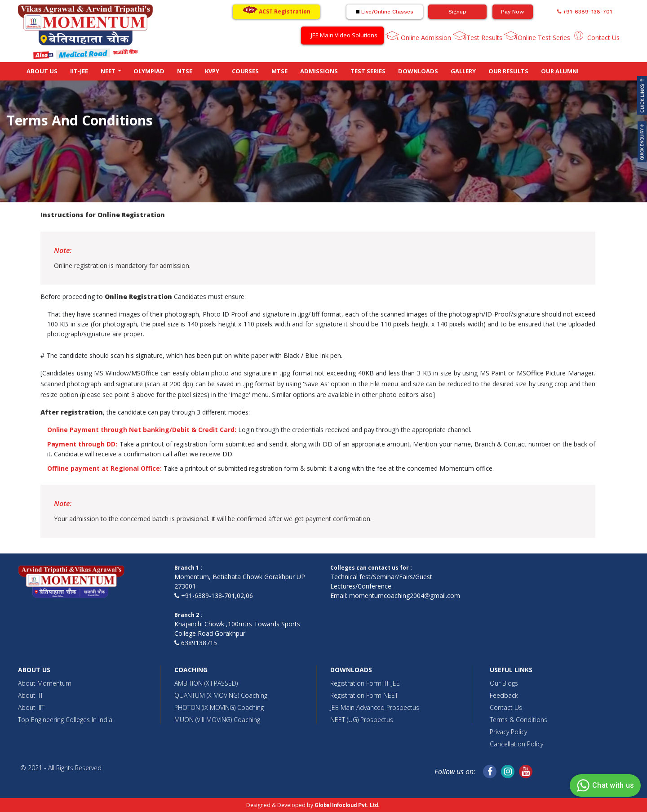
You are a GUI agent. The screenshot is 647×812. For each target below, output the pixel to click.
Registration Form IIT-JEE (365, 683)
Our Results (508, 71)
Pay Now (512, 12)
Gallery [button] (463, 71)
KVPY (212, 71)
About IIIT (31, 707)
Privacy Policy (508, 732)
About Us (42, 71)
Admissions (319, 71)
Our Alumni (560, 71)
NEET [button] (109, 71)
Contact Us (603, 38)
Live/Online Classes (385, 12)
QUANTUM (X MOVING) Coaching (221, 695)
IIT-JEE (79, 71)
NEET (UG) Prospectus (362, 720)
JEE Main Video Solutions (344, 35)
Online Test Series (544, 38)
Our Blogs (504, 683)
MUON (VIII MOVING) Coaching (217, 720)
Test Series (368, 71)
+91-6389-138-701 (585, 12)
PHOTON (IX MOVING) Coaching (219, 707)
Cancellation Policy (516, 744)
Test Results (484, 38)
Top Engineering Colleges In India (65, 720)
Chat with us (604, 785)
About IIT (31, 695)
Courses (245, 71)
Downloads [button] (418, 71)
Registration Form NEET (364, 695)
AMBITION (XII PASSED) (206, 683)
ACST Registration (277, 11)
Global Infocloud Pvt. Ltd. (347, 805)
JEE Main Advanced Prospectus (375, 707)
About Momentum (45, 683)
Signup (457, 12)
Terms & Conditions (518, 720)
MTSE (279, 71)
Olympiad (149, 71)
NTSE (185, 71)
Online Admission (425, 38)
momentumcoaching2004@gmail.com (405, 596)
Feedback (504, 695)
